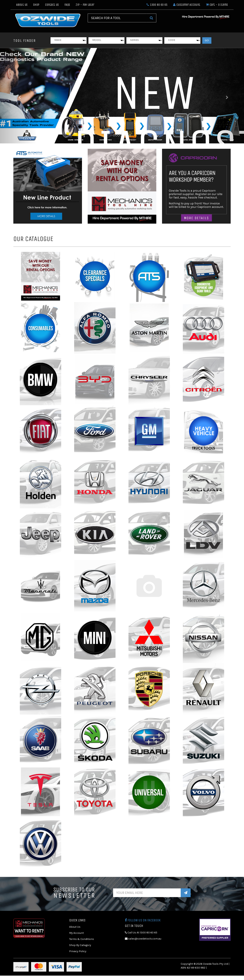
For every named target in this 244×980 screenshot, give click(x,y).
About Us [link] (75, 927)
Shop (36, 5)
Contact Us (52, 5)
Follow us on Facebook (143, 920)
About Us (22, 5)
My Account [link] (77, 933)
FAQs (67, 5)
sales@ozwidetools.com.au (143, 939)
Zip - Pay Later (85, 5)
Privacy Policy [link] (78, 951)
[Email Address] (147, 893)
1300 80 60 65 (157, 5)
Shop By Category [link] (80, 945)
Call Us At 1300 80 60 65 (141, 933)
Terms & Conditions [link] (82, 939)
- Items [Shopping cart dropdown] (217, 5)
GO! (207, 40)
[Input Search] (117, 18)
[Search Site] (151, 18)
